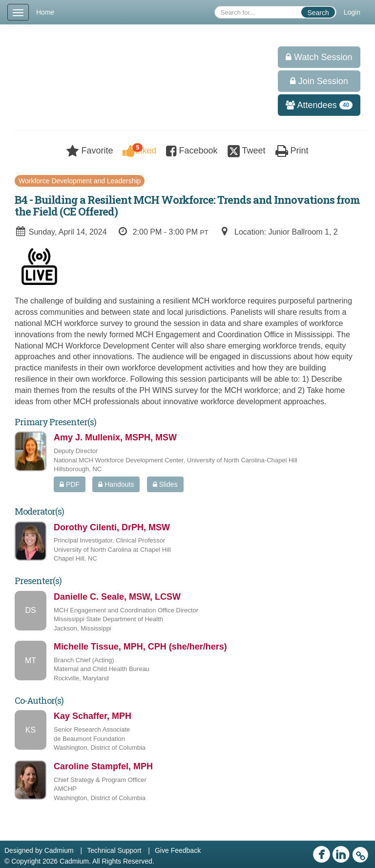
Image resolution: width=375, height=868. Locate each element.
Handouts (116, 484)
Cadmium (59, 850)
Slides (165, 484)
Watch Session (319, 57)
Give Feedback (178, 850)
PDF (70, 484)
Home (45, 12)
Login (352, 12)
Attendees (316, 105)
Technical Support (114, 850)
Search (318, 13)
